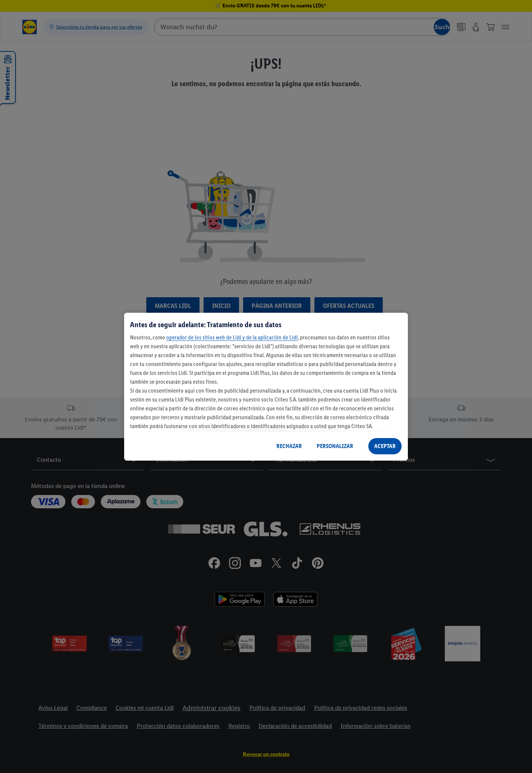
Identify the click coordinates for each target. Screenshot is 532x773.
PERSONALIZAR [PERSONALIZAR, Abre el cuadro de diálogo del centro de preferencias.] (335, 446)
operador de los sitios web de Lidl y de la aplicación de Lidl (232, 337)
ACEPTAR (385, 446)
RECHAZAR (289, 446)
